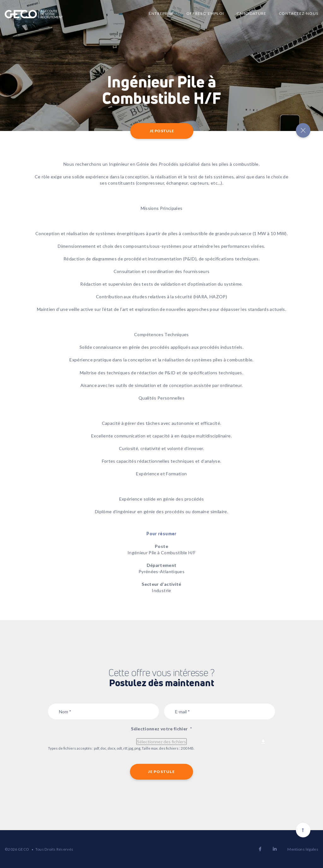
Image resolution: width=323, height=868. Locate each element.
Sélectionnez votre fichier (161, 729)
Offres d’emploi (205, 13)
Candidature (251, 13)
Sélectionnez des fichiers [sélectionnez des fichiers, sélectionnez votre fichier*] (161, 742)
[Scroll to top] (303, 830)
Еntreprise (161, 13)
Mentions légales (303, 849)
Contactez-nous (299, 13)
